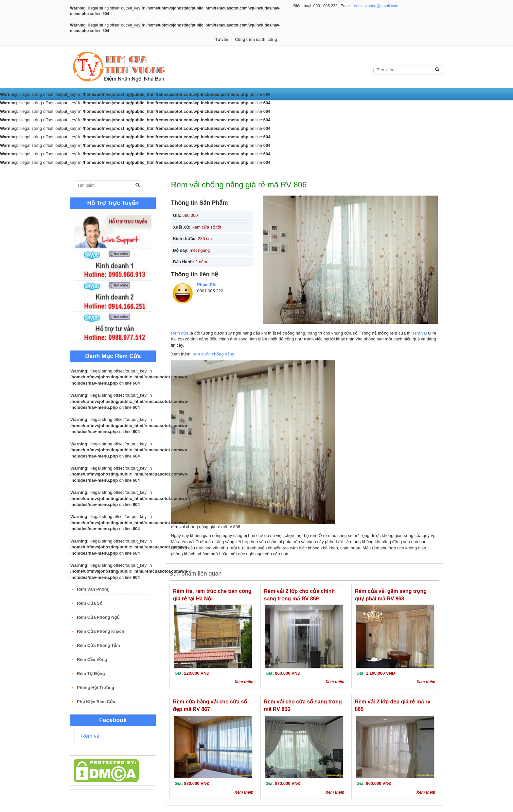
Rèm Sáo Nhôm (274, 171)
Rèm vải (91, 736)
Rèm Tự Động (91, 674)
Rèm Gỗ (241, 171)
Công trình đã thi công (256, 40)
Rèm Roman (210, 171)
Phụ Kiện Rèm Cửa (96, 702)
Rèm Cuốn (143, 171)
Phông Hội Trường (96, 688)
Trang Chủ (85, 171)
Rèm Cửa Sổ (90, 603)
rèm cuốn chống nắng (213, 354)
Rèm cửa (180, 333)
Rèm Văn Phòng (93, 589)
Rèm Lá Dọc (176, 171)
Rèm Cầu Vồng (92, 659)
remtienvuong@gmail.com (376, 6)
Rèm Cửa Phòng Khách (101, 631)
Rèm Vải (114, 171)
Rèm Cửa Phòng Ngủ (98, 617)
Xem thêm (244, 682)
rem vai (420, 333)
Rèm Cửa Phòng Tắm (98, 645)
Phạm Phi (207, 285)
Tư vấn (222, 40)
